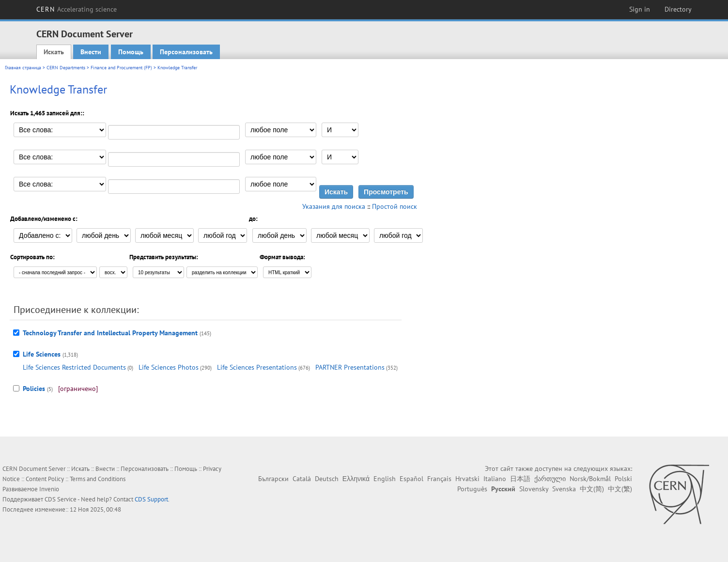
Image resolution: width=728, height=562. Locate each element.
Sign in (640, 9)
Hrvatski (467, 479)
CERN (77, 9)
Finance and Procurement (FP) (121, 68)
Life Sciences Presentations (257, 367)
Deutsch (327, 479)
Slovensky (534, 489)
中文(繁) (620, 489)
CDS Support (151, 499)
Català (302, 479)
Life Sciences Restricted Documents (74, 367)
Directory (678, 9)
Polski (623, 479)
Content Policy (45, 479)
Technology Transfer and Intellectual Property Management (110, 333)
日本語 (520, 479)
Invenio (49, 489)
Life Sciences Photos (169, 367)
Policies (34, 389)
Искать (54, 52)
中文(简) (592, 489)
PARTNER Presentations (350, 367)
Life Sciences (42, 354)
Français (439, 479)
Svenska (564, 489)
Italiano (495, 479)
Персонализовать (186, 52)
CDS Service (61, 499)
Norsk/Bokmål (590, 479)
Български (273, 479)
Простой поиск (395, 206)
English (385, 479)
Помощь (131, 52)
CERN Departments (66, 68)
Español (411, 479)
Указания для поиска (334, 206)
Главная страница (23, 68)
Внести (91, 52)
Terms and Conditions (98, 479)
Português (472, 489)
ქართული (550, 479)
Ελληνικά (356, 479)
